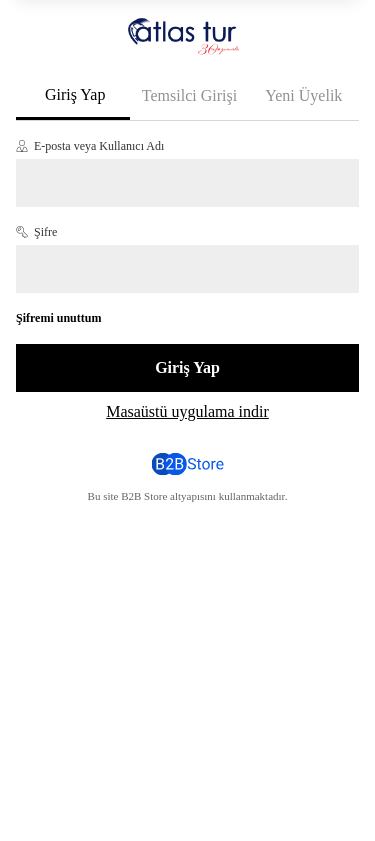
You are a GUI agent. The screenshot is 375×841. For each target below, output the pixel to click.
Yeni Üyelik (303, 95)
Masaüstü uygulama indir (187, 411)
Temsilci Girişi (189, 95)
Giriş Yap (75, 94)
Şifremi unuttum (58, 318)
